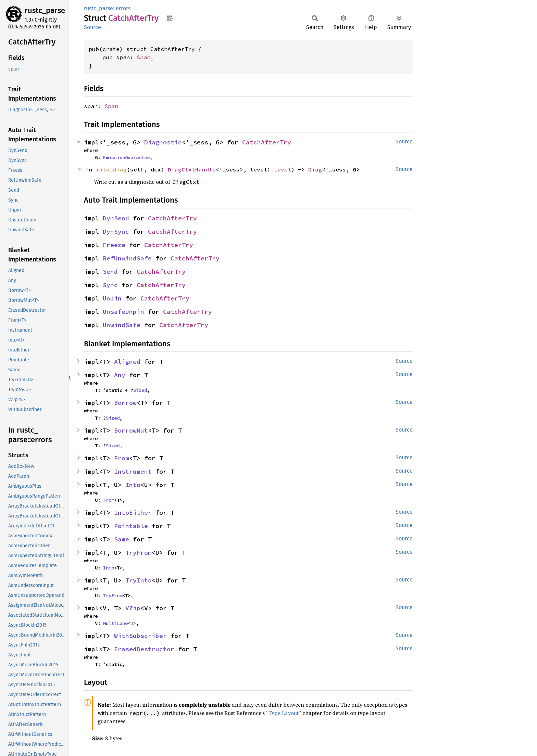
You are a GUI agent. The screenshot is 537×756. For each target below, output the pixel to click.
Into (133, 485)
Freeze (114, 245)
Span (143, 57)
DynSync (116, 232)
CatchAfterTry (267, 142)
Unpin (112, 298)
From (122, 458)
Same (122, 539)
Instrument (133, 471)
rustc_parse (45, 10)
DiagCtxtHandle (192, 169)
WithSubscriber (140, 636)
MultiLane (115, 623)
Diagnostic (163, 142)
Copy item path (170, 18)
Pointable (131, 526)
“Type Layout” (284, 713)
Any (120, 375)
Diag (315, 169)
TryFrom (139, 553)
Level (283, 169)
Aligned (127, 362)
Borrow (125, 403)
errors (123, 8)
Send (110, 272)
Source (92, 27)
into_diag (111, 169)
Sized (140, 390)
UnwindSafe (122, 325)
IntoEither (133, 512)
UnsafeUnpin (123, 312)
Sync (110, 285)
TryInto (139, 580)
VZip (133, 608)
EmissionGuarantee (126, 157)
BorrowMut (131, 430)
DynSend (116, 218)
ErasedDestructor (144, 649)
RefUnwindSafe (127, 258)
